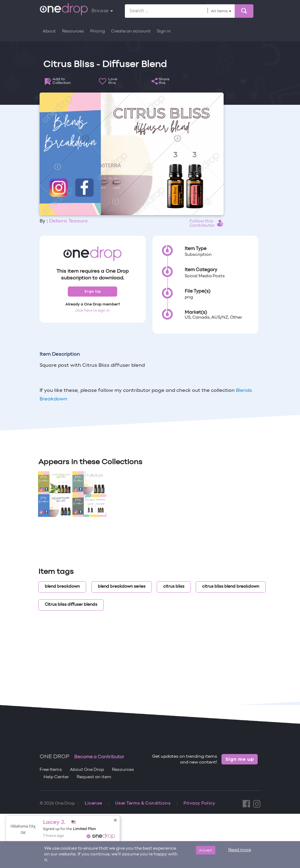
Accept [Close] (206, 850)
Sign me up (240, 759)
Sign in (164, 31)
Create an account (131, 31)
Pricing (98, 31)
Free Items (51, 770)
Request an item (94, 777)
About (49, 31)
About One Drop (87, 770)
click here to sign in (92, 311)
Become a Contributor (99, 757)
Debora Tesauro (68, 221)
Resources (73, 31)
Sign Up (92, 291)
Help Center (56, 777)
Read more (240, 850)
